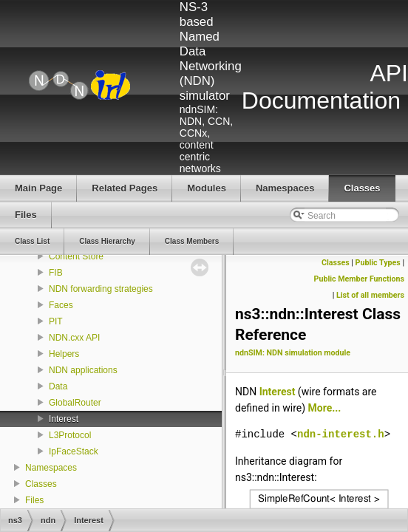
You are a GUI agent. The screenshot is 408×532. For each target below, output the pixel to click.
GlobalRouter (75, 403)
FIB (56, 273)
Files (34, 500)
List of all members (370, 295)
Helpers (64, 354)
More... (325, 408)
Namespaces (51, 468)
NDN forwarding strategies (101, 289)
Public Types (378, 263)
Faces (61, 305)
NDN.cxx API (74, 338)
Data (58, 386)
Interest (64, 419)
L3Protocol (70, 435)
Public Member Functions (359, 279)
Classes (41, 484)
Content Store (76, 256)
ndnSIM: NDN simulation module (293, 353)
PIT (56, 321)
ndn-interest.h (341, 434)
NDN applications (83, 370)
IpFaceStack (74, 451)
